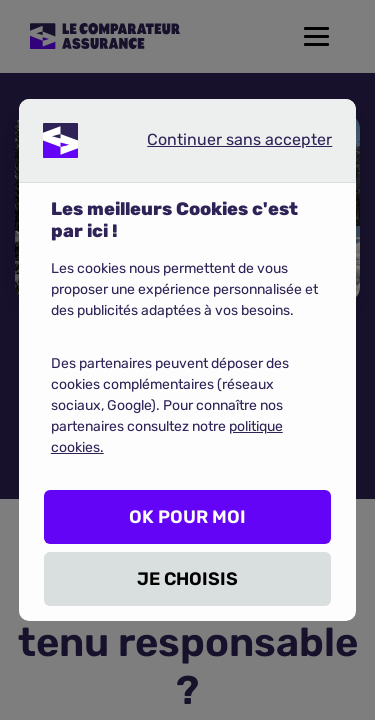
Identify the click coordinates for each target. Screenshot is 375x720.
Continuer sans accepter (223, 144)
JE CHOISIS (187, 579)
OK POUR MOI (187, 517)
